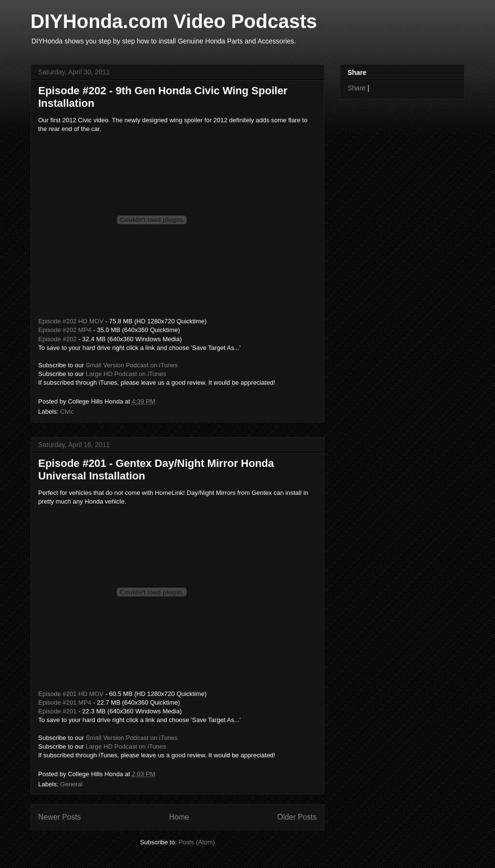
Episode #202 (58, 339)
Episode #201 (58, 711)
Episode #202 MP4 (65, 330)
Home (179, 817)
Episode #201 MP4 (65, 702)
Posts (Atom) (197, 842)
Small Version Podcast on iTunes (131, 365)
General (72, 784)
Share (357, 88)
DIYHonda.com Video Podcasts (174, 21)
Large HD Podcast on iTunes (126, 374)
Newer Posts (59, 817)
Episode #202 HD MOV (71, 321)
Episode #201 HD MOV (71, 694)
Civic (67, 412)
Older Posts (297, 817)
